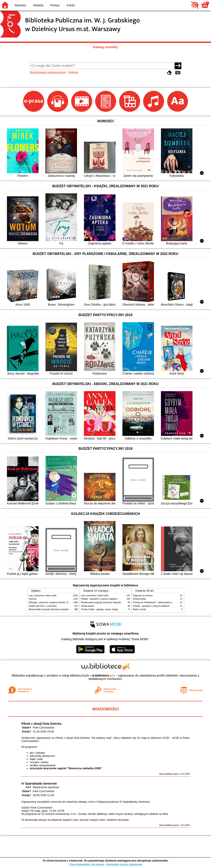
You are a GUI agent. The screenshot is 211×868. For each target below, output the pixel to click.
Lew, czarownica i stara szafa (43, 596)
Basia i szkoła (140, 609)
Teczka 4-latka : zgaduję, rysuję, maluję (100, 609)
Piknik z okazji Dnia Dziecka (41, 724)
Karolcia (33, 599)
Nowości (20, 5)
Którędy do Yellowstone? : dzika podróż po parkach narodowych (163, 602)
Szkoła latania (88, 606)
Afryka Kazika (140, 599)
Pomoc (55, 5)
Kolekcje (73, 72)
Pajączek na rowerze (143, 596)
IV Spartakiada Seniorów (39, 784)
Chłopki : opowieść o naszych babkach (99, 599)
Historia (38, 5)
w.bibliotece (103, 675)
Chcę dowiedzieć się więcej (86, 864)
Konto (71, 5)
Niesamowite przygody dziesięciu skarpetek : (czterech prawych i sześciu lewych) (67, 609)
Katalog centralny (105, 47)
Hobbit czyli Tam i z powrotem (43, 606)
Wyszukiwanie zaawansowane (48, 72)
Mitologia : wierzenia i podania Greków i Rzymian (52, 602)
